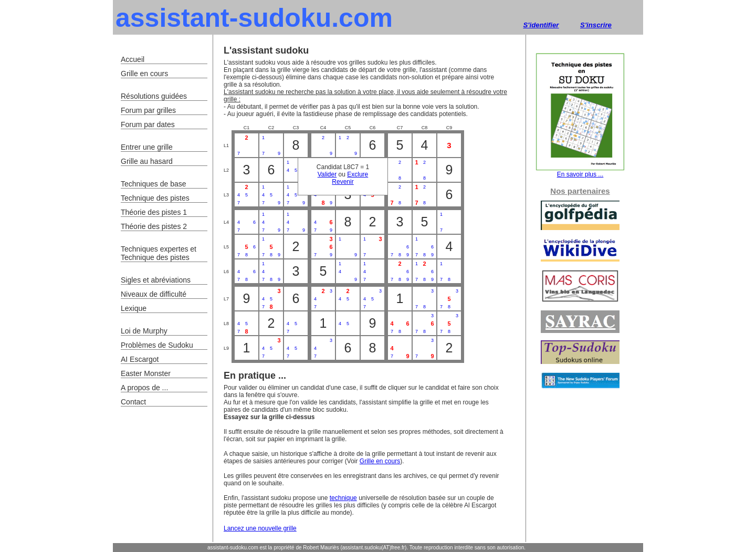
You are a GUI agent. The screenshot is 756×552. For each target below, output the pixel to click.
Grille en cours (380, 461)
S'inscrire (596, 25)
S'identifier (541, 25)
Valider (327, 174)
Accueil (133, 59)
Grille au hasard (147, 161)
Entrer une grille (147, 147)
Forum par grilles (148, 110)
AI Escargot (140, 359)
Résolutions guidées (154, 96)
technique (343, 498)
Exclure (358, 174)
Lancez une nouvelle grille (260, 528)
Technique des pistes (155, 198)
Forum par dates (148, 124)
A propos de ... (144, 388)
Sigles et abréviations (156, 280)
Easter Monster (146, 373)
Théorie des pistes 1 (154, 212)
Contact (133, 402)
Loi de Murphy (144, 331)
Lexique (134, 308)
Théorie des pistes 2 (154, 226)
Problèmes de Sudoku (157, 345)
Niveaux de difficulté (154, 294)
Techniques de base (154, 184)
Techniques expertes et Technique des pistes (159, 253)
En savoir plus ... (580, 171)
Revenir (343, 182)
